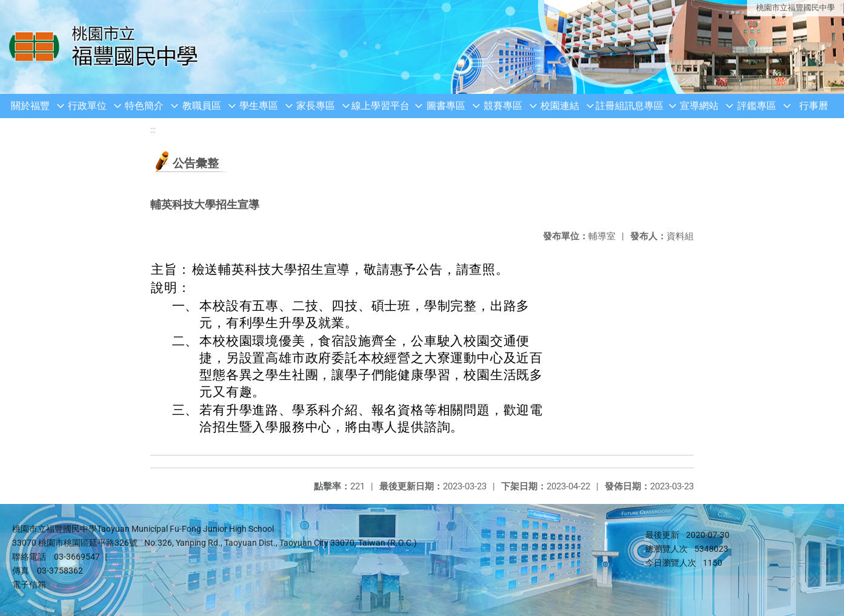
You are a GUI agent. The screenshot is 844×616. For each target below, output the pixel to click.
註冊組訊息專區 (630, 106)
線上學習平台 (380, 106)
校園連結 (560, 106)
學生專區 (259, 106)
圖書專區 (446, 106)
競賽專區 (503, 106)
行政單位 (87, 106)
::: (153, 130)
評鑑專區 (757, 106)
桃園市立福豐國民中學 (796, 8)
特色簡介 (144, 106)
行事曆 (814, 106)
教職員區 (202, 106)
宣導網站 (699, 106)
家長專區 (316, 106)
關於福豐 (30, 106)
